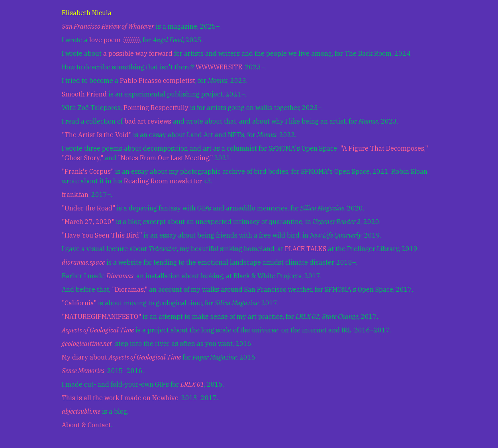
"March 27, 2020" (88, 222)
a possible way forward (138, 53)
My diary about (121, 357)
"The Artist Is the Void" (97, 135)
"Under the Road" (88, 208)
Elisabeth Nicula (87, 13)
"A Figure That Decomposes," (384, 148)
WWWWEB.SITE (219, 67)
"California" (79, 303)
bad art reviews (148, 121)
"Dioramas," (130, 289)
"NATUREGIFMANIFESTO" (101, 316)
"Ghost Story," (82, 158)
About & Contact (86, 425)
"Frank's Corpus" (88, 171)
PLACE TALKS (306, 249)
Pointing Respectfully (156, 108)
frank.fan (75, 195)
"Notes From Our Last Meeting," (165, 158)
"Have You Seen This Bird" (102, 235)
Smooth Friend (84, 94)
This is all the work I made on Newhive (120, 398)
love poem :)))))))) (115, 40)
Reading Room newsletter (163, 181)
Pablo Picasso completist (158, 81)
